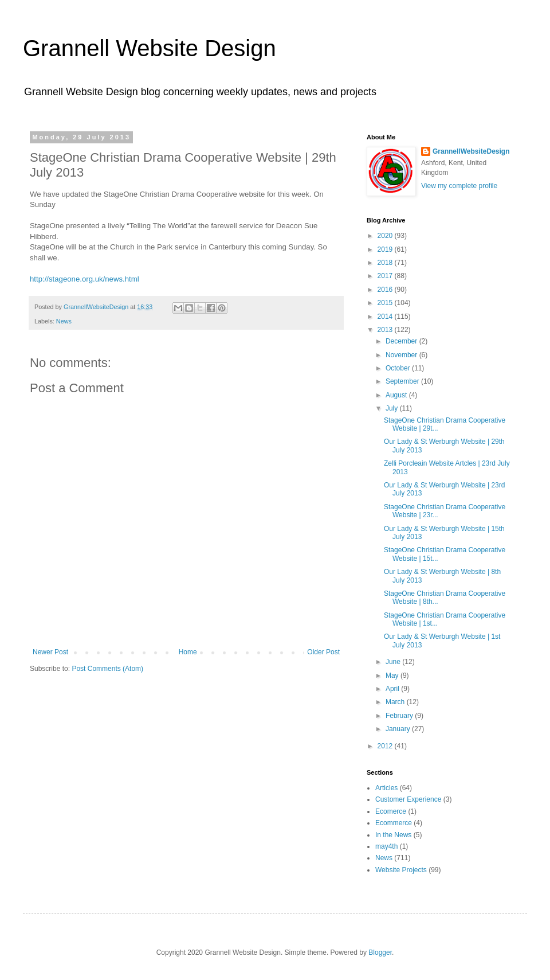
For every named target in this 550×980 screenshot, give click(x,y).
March (396, 702)
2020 (386, 236)
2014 (386, 317)
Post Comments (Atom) (107, 669)
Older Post (323, 652)
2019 (386, 249)
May (393, 676)
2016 (386, 290)
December (402, 341)
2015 (386, 303)
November (402, 355)
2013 (386, 330)
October (399, 368)
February (400, 716)
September (403, 381)
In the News (393, 835)
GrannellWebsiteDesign (471, 151)
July (393, 408)
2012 (386, 746)
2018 (386, 263)
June (394, 662)
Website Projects (401, 870)
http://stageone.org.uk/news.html (85, 279)
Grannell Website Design (150, 48)
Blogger (380, 952)
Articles (386, 788)
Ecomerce (391, 811)
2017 (386, 276)
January (399, 729)
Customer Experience (408, 799)
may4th (386, 846)
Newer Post (50, 652)
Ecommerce (394, 823)
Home (188, 652)
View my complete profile (459, 186)
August (397, 395)
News (64, 321)
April (393, 689)
